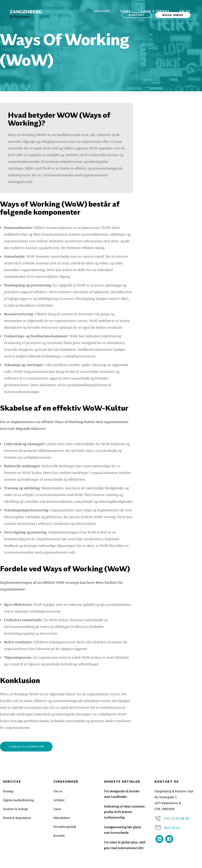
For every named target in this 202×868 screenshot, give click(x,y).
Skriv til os (172, 827)
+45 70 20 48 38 (176, 818)
